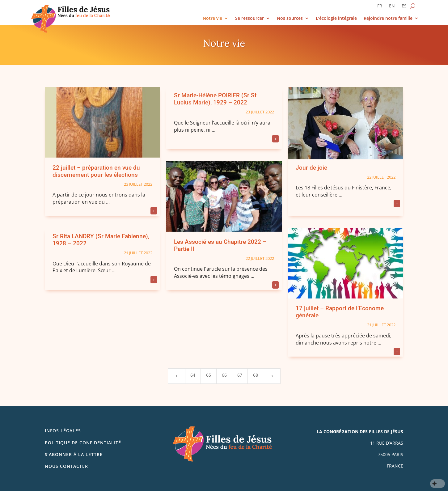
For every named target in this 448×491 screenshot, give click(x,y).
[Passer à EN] (392, 7)
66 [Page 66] (224, 375)
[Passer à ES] (404, 7)
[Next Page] (272, 376)
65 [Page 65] (209, 375)
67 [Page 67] (240, 375)
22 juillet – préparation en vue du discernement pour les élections (96, 171)
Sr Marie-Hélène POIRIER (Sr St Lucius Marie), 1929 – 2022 (215, 99)
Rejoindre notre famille (388, 18)
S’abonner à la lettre (74, 454)
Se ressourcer (249, 18)
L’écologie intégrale (336, 18)
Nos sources (290, 18)
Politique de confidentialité (83, 443)
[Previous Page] (176, 376)
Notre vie (212, 18)
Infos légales (63, 431)
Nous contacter (66, 466)
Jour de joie (311, 168)
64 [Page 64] (193, 375)
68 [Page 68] (256, 375)
